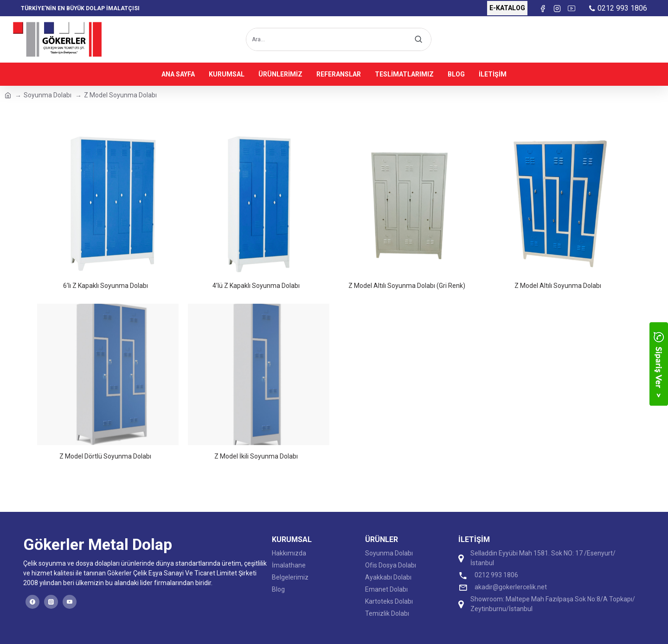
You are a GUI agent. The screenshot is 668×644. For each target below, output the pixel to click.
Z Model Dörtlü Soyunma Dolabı (105, 456)
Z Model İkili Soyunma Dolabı (256, 456)
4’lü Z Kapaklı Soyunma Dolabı (256, 286)
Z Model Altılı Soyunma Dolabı (558, 286)
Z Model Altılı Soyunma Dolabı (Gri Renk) (407, 286)
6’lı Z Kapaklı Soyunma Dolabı (106, 286)
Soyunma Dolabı (48, 95)
